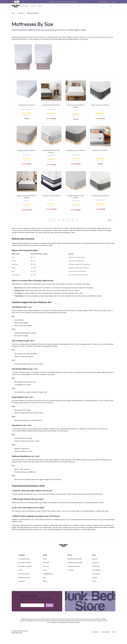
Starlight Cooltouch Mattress (27, 150)
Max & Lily (46, 566)
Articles (40, 6)
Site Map (95, 578)
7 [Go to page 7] (76, 220)
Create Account (103, 2)
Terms (94, 581)
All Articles (71, 570)
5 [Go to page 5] (68, 220)
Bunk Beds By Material (25, 566)
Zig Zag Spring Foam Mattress (76, 150)
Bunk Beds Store (17, 633)
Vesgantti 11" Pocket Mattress (51, 196)
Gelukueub (46, 563)
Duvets (21, 570)
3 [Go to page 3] (59, 220)
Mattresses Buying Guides (75, 563)
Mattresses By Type (24, 578)
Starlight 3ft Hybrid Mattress (51, 105)
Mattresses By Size (24, 574)
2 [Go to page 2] (55, 220)
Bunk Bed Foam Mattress (27, 105)
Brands (33, 6)
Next (110, 220)
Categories (26, 6)
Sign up (49, 605)
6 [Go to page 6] (72, 220)
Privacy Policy (96, 574)
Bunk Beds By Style (24, 559)
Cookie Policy (96, 566)
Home (13, 13)
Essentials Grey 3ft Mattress (100, 196)
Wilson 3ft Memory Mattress (100, 105)
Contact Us (95, 563)
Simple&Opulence (48, 574)
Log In (114, 2)
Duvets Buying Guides (74, 566)
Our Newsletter (96, 570)
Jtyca (45, 570)
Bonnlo (45, 559)
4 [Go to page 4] (63, 220)
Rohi (44, 578)
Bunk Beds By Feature (25, 563)
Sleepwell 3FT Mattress (100, 150)
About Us (95, 559)
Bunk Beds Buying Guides (75, 559)
